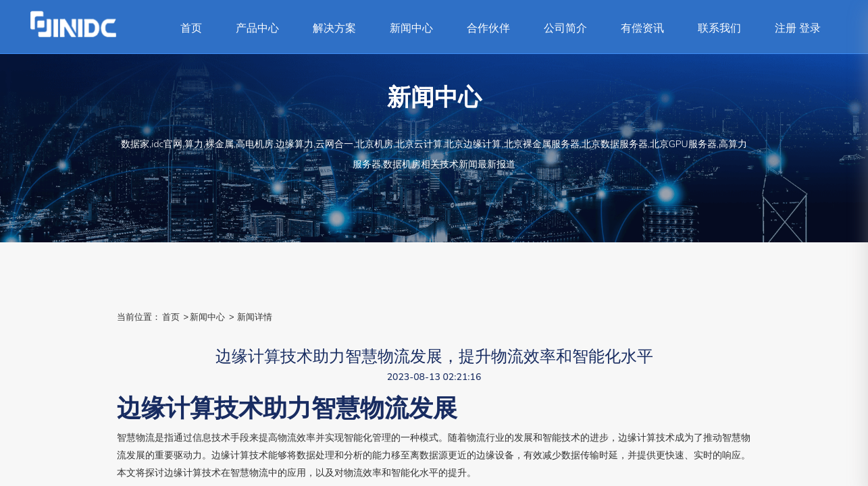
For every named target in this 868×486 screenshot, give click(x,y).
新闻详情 (255, 317)
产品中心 (257, 28)
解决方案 (334, 28)
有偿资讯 (642, 28)
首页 (191, 28)
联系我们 (719, 28)
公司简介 (565, 28)
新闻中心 (411, 28)
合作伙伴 (488, 28)
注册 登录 (798, 28)
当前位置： (139, 317)
